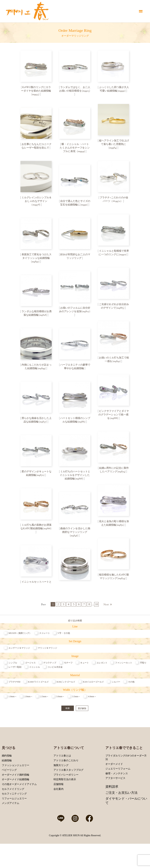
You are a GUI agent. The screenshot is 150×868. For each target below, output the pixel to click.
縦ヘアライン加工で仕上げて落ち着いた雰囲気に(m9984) (114, 145)
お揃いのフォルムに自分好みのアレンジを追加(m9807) (75, 313)
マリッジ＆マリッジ (47, 665)
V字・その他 (64, 651)
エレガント (102, 680)
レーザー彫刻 (15, 685)
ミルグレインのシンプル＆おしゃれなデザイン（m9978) (37, 203)
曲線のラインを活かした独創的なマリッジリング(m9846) (75, 538)
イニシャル (35, 685)
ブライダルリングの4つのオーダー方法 (126, 775)
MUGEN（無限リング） (20, 651)
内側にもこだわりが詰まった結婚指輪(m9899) (37, 370)
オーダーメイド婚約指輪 (16, 792)
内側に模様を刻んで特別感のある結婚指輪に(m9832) (75, 594)
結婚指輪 (7, 778)
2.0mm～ (29, 714)
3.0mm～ (60, 714)
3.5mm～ (76, 714)
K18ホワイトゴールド (39, 699)
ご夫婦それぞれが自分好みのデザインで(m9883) (114, 309)
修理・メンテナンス (117, 791)
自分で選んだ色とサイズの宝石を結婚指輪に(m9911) (75, 205)
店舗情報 (59, 802)
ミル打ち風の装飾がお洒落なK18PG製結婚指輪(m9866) (36, 533)
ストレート (45, 651)
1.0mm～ (13, 714)
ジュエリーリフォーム (118, 786)
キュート (85, 680)
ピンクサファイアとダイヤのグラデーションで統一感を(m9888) (114, 419)
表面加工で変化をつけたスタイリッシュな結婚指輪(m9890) (37, 260)
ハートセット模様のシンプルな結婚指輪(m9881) (75, 424)
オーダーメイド (114, 782)
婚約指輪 (7, 773)
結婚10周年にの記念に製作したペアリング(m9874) (114, 475)
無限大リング (61, 783)
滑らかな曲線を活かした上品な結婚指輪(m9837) (37, 424)
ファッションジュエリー (16, 783)
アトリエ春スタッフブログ (68, 788)
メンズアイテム (11, 821)
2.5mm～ (44, 714)
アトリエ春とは (62, 773)
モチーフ (68, 680)
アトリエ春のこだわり (66, 778)
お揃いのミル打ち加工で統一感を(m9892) (114, 363)
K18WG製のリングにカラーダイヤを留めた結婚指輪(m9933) (36, 91)
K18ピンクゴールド (66, 699)
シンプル (13, 680)
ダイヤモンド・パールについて (126, 818)
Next (106, 623)
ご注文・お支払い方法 (121, 810)
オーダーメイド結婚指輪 (16, 797)
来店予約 (13, 11)
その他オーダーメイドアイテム (19, 802)
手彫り (143, 680)
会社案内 (59, 807)
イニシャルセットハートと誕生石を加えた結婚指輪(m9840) (37, 592)
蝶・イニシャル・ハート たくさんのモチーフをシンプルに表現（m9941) (76, 149)
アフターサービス (115, 796)
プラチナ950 (14, 699)
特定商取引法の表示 (65, 797)
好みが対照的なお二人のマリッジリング (75, 259)
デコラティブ (50, 680)
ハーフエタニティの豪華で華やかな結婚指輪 (75, 370)
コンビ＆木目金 (55, 685)
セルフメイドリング (13, 807)
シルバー (116, 699)
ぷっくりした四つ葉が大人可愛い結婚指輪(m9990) (114, 89)
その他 (131, 699)
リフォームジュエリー (14, 816)
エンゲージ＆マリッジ (19, 665)
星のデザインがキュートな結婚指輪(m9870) (37, 479)
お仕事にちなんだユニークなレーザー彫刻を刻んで (37, 147)
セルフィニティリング (14, 811)
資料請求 (112, 804)
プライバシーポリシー (66, 792)
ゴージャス (30, 680)
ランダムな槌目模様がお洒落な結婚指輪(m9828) (37, 316)
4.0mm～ (92, 714)
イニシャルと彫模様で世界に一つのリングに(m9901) (114, 255)
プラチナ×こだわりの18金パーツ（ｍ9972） (114, 201)
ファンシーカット (124, 680)
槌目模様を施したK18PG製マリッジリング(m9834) (114, 583)
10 (96, 622)
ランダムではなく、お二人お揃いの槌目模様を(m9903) (75, 89)
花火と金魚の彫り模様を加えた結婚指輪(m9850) (114, 529)
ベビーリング (9, 788)
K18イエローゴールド (94, 699)
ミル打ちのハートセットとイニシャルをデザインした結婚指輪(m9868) (75, 480)
